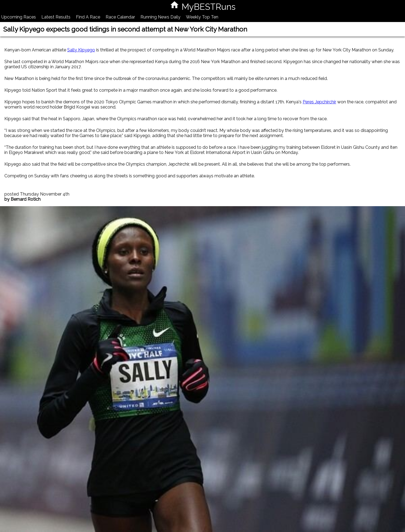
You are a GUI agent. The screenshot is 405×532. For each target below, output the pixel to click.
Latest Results (56, 17)
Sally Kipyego (81, 50)
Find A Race (88, 17)
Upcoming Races (19, 17)
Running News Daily (160, 17)
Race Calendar (120, 17)
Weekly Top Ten (202, 17)
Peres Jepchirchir (319, 102)
